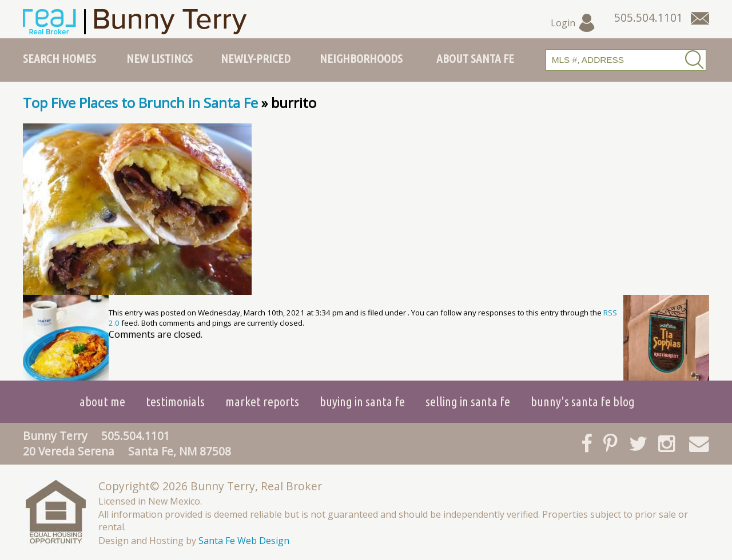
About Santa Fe (475, 58)
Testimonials (175, 401)
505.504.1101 (136, 436)
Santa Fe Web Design (244, 541)
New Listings (160, 58)
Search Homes (59, 58)
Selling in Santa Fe (468, 401)
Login (573, 23)
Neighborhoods (361, 58)
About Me (102, 401)
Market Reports (262, 401)
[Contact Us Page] (700, 18)
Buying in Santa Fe (362, 401)
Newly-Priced (256, 58)
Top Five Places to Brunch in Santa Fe (140, 103)
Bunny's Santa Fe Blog (583, 401)
